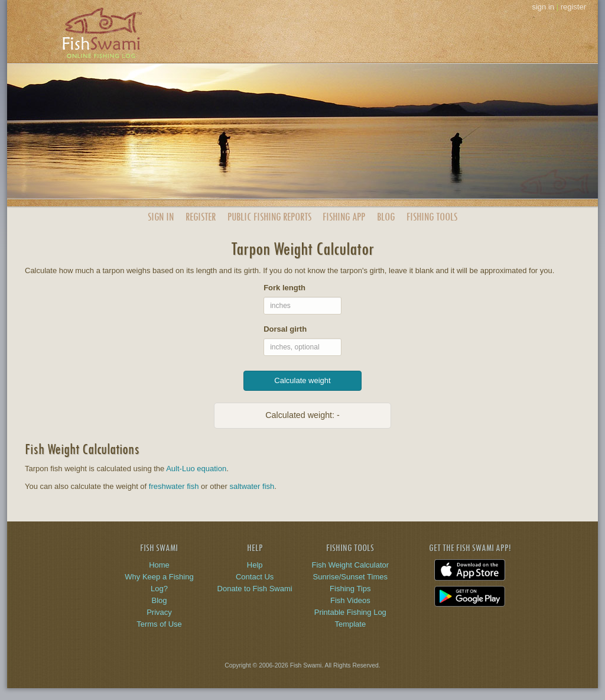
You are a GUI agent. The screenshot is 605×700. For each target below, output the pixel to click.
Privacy (159, 612)
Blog (386, 217)
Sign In (161, 217)
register (573, 7)
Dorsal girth (285, 329)
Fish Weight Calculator (351, 565)
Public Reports (269, 217)
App (344, 217)
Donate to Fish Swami (255, 589)
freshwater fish (174, 486)
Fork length (284, 288)
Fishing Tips (350, 589)
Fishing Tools (432, 217)
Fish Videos (350, 600)
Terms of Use (159, 624)
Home (159, 565)
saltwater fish (252, 486)
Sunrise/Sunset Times (350, 577)
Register (201, 217)
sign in (543, 7)
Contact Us (255, 577)
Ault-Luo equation (196, 469)
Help (255, 565)
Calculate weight (302, 380)
